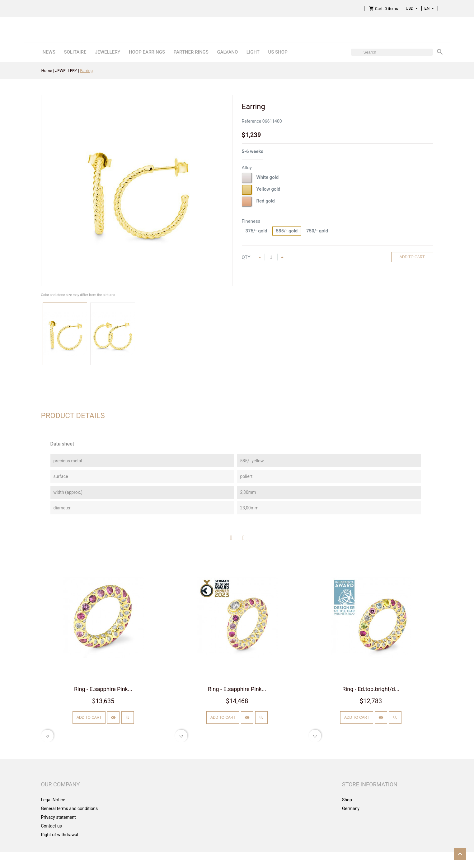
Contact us (52, 826)
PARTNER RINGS (191, 52)
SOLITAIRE (75, 52)
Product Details (73, 416)
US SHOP (278, 52)
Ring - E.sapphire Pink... (103, 689)
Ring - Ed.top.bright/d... (371, 689)
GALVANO (227, 52)
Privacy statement (59, 817)
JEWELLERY (108, 52)
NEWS (49, 52)
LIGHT (253, 52)
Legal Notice (53, 800)
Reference (252, 121)
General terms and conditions (70, 808)
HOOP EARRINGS (147, 52)
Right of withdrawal (60, 835)
